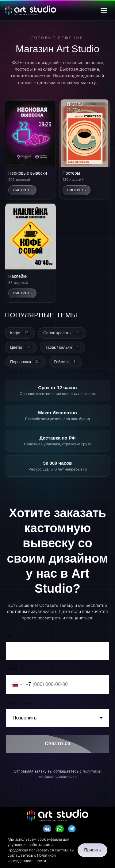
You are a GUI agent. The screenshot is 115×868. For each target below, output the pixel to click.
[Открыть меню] (104, 10)
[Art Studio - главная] (31, 10)
